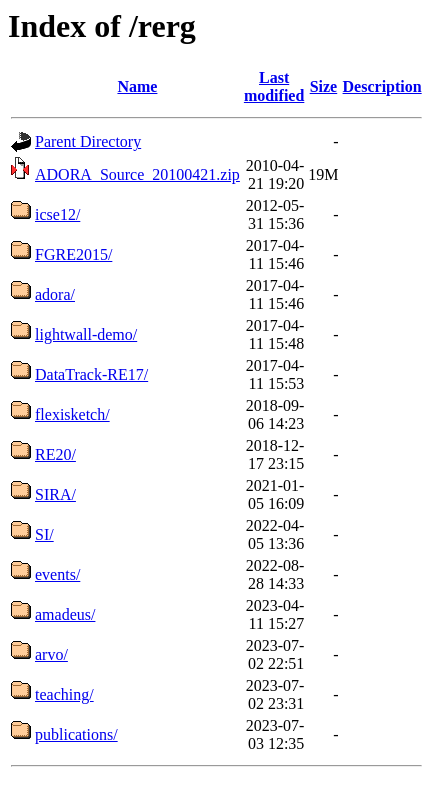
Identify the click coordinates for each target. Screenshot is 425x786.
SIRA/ (55, 494)
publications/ (76, 734)
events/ (57, 574)
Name (137, 86)
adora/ (55, 294)
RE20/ (55, 454)
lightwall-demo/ (86, 334)
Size (324, 86)
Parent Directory (88, 141)
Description (382, 86)
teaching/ (64, 694)
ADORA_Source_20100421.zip (137, 174)
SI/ (44, 534)
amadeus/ (65, 614)
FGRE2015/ (73, 254)
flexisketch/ (72, 414)
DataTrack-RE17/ (91, 374)
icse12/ (57, 214)
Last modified (274, 86)
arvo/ (51, 654)
